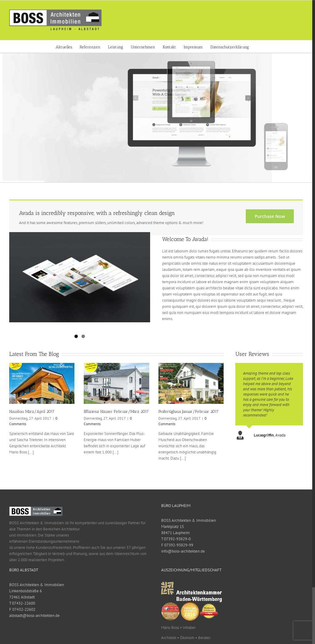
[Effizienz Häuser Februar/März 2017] (116, 384)
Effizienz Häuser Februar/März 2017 (116, 411)
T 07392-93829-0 (176, 539)
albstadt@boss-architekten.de (34, 616)
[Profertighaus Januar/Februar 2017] (191, 384)
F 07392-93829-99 (177, 545)
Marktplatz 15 (173, 527)
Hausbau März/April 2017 (32, 411)
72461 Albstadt (22, 597)
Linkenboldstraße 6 (26, 591)
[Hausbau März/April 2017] (42, 384)
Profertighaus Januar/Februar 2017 (188, 411)
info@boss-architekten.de (183, 551)
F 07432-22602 (22, 609)
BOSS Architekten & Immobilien (189, 520)
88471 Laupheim (175, 533)
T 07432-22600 (22, 603)
